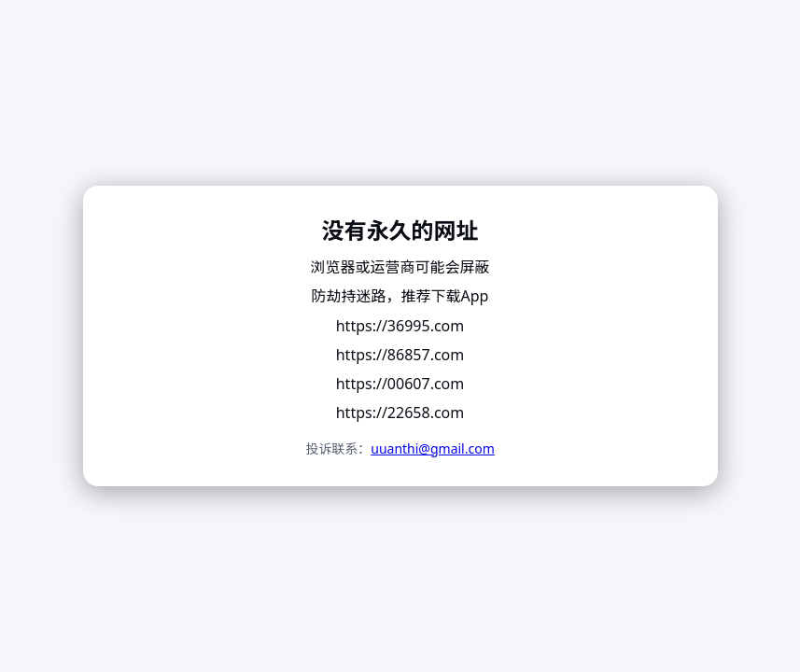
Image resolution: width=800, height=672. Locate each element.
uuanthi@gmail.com (433, 448)
